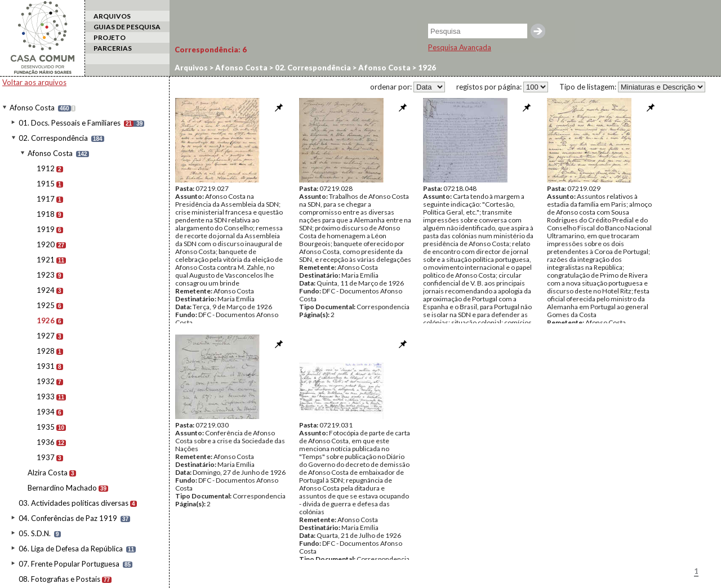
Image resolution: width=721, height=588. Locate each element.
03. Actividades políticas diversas (74, 503)
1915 (46, 184)
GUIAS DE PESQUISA (127, 27)
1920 (46, 244)
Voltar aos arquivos (34, 82)
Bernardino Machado (62, 488)
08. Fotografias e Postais (59, 579)
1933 (46, 397)
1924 (46, 290)
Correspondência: (211, 50)
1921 (46, 260)
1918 (46, 214)
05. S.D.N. (35, 533)
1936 (46, 442)
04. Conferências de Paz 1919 (68, 518)
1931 (46, 366)
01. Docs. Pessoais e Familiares (70, 123)
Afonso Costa (32, 108)
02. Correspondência (53, 138)
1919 (46, 229)
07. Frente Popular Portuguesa (69, 564)
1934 (46, 412)
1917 (46, 199)
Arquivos (191, 68)
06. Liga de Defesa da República (71, 549)
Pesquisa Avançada (460, 47)
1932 (46, 381)
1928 (46, 351)
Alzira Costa (48, 473)
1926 (46, 320)
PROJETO (110, 37)
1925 (46, 305)
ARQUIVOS (112, 16)
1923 (46, 275)
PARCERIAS (113, 48)
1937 (46, 457)
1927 (46, 336)
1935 (46, 427)
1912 (46, 168)
